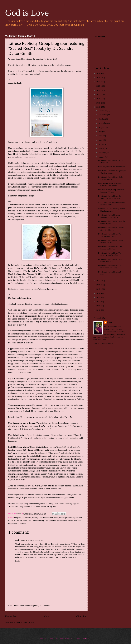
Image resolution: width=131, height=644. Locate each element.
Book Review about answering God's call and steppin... (110, 184)
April (101, 144)
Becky (18, 540)
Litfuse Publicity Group (40, 521)
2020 (99, 99)
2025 (99, 78)
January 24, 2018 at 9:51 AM (32, 540)
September (103, 123)
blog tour (18, 518)
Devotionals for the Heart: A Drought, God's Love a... (109, 216)
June (101, 136)
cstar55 (71, 638)
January (102, 157)
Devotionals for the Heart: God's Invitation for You (111, 178)
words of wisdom (19, 524)
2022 (99, 90)
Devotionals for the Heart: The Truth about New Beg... (110, 267)
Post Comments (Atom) (25, 622)
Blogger (87, 638)
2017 (99, 281)
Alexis (110, 323)
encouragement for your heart (71, 518)
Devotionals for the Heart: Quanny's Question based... (112, 172)
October (102, 119)
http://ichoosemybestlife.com (45, 289)
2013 (99, 297)
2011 (99, 306)
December (103, 111)
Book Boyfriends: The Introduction (112, 167)
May (101, 140)
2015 (99, 289)
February (102, 153)
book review (27, 518)
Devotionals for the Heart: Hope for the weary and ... (112, 222)
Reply (18, 561)
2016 (99, 285)
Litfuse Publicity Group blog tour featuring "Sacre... (111, 191)
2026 (99, 73)
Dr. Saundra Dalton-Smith (48, 518)
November (103, 115)
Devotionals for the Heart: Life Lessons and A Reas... (110, 248)
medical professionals (59, 521)
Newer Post (11, 617)
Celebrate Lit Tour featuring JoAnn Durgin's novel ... (111, 210)
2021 (99, 94)
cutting (35, 518)
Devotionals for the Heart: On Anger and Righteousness (110, 197)
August (102, 127)
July (100, 132)
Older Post (82, 617)
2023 (99, 86)
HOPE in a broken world (18, 521)
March (101, 148)
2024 (99, 82)
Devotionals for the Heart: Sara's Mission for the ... (111, 241)
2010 (99, 310)
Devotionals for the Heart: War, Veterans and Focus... (110, 235)
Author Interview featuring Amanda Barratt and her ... (112, 203)
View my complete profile (103, 343)
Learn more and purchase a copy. (21, 196)
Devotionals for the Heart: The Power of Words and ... (110, 254)
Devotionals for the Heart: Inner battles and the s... (110, 260)
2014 (99, 293)
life (29, 521)
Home (47, 617)
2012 (99, 302)
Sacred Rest (72, 521)
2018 (99, 107)
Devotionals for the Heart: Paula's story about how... (111, 229)
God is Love (27, 13)
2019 (99, 103)
